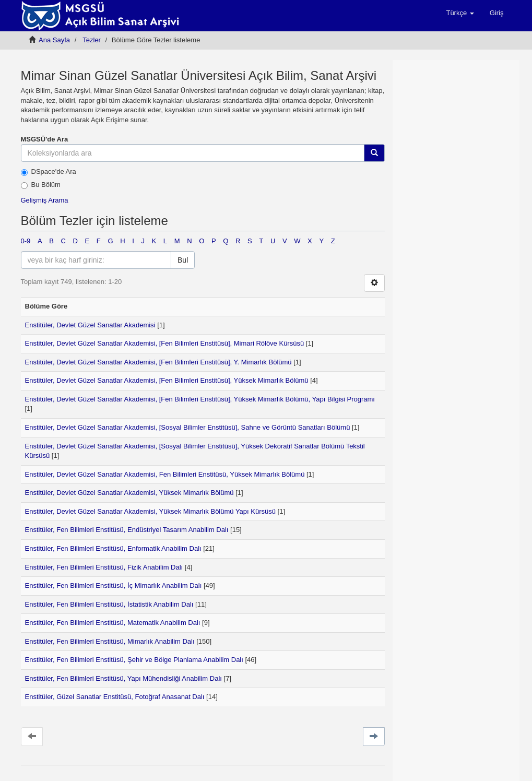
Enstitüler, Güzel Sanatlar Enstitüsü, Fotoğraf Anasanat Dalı (115, 697)
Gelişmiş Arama (45, 200)
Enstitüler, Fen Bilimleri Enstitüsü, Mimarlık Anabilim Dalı (110, 641)
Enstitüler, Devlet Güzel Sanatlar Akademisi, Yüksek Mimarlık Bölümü (129, 493)
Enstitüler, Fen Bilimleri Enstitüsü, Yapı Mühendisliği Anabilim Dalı (123, 678)
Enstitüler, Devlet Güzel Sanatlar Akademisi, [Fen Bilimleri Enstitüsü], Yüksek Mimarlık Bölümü (167, 380)
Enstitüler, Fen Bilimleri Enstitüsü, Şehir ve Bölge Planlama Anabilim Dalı (134, 660)
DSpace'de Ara (49, 172)
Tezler (92, 40)
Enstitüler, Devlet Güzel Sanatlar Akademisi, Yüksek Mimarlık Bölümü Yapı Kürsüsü (151, 511)
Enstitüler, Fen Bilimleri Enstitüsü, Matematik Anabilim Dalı (113, 623)
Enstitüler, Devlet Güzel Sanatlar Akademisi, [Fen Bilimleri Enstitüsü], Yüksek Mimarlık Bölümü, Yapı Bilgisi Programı (200, 399)
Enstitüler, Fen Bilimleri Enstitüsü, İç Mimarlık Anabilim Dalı (114, 585)
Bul (183, 260)
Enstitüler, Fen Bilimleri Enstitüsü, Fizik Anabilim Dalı (104, 567)
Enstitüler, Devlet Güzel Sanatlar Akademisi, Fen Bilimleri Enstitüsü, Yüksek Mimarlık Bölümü (165, 474)
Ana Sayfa (54, 40)
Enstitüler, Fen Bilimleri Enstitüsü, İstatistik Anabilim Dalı (109, 604)
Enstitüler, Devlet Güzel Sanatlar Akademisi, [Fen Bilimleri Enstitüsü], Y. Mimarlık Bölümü (158, 362)
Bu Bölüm (41, 185)
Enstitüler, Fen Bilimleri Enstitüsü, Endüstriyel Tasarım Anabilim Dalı (127, 530)
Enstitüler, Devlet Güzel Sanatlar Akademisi (90, 325)
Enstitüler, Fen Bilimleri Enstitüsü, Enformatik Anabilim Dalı (113, 548)
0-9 (26, 241)
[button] (460, 13)
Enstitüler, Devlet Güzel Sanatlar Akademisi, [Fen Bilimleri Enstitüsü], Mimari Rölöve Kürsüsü (165, 343)
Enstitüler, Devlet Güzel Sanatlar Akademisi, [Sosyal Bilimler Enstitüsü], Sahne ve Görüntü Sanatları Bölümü (188, 427)
